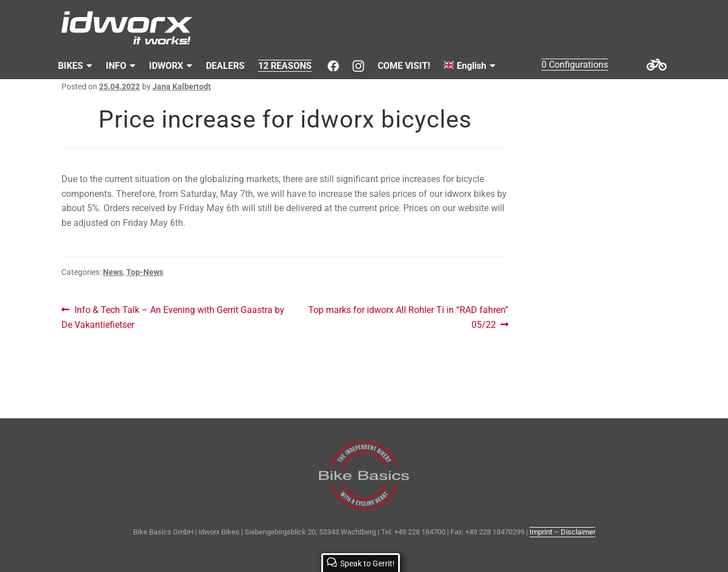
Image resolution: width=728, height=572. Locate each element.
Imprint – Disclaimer (562, 532)
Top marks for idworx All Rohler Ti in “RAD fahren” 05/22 (408, 316)
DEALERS (225, 66)
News (113, 272)
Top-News (145, 272)
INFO (116, 66)
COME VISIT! (404, 66)
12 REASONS (285, 66)
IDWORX (166, 66)
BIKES (71, 66)
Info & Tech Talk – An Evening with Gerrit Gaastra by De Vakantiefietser (173, 316)
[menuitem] (470, 66)
